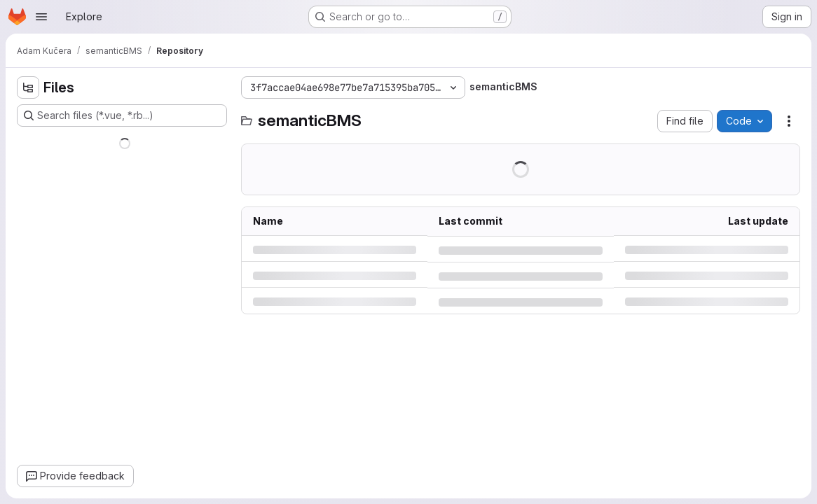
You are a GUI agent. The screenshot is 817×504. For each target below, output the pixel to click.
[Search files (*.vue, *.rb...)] (122, 115)
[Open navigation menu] (41, 17)
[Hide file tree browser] (28, 87)
